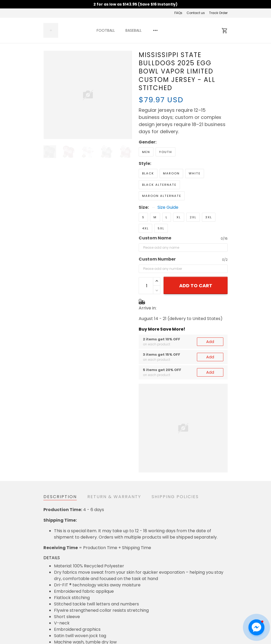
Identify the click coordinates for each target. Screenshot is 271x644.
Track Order (218, 13)
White (195, 173)
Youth (166, 152)
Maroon (171, 173)
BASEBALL (134, 30)
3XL (209, 217)
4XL (145, 228)
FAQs (178, 13)
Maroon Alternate (162, 196)
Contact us (196, 13)
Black (148, 173)
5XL (161, 228)
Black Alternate (159, 185)
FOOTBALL (106, 30)
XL (179, 217)
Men (146, 152)
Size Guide (168, 207)
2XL (193, 217)
